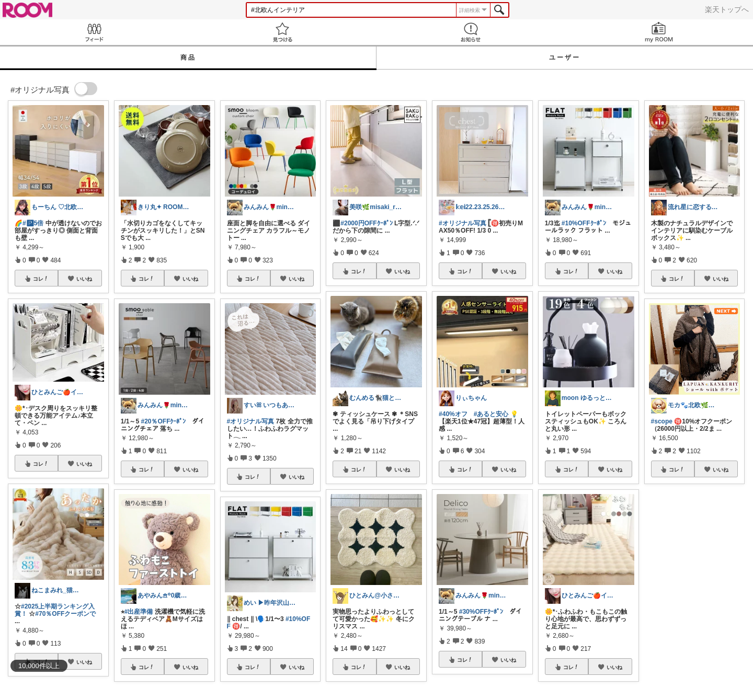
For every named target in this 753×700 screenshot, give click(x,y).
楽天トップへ (727, 9)
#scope (662, 421)
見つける (282, 32)
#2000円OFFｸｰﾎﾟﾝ (366, 223)
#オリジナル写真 (251, 421)
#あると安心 (491, 414)
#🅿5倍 (33, 223)
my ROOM (659, 32)
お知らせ (471, 32)
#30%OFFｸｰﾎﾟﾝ (481, 612)
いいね (84, 279)
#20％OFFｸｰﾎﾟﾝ (163, 421)
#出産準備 (139, 612)
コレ (41, 279)
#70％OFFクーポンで (65, 614)
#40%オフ (453, 414)
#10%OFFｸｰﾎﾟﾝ (584, 223)
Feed (94, 32)
